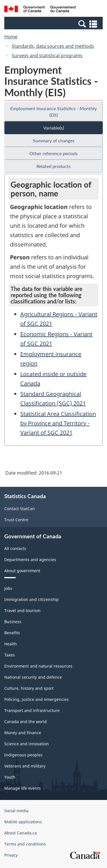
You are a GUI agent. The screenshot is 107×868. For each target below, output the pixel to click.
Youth (10, 777)
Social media (16, 811)
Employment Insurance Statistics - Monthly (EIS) (53, 112)
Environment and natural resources (38, 666)
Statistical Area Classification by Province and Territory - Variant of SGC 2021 (58, 423)
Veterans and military (25, 766)
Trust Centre (16, 520)
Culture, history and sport (29, 688)
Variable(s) (54, 128)
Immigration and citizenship (32, 599)
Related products (53, 166)
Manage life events (23, 788)
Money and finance (23, 733)
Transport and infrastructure (32, 710)
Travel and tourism (22, 611)
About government (22, 571)
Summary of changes (54, 140)
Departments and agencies (30, 560)
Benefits (12, 633)
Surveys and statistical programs (47, 56)
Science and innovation (27, 744)
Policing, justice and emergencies (37, 699)
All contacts (15, 548)
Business (13, 622)
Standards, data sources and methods (53, 46)
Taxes (10, 655)
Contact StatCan (20, 509)
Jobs (8, 588)
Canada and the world (26, 722)
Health (11, 644)
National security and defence (33, 677)
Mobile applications (23, 822)
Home (11, 37)
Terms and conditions (25, 844)
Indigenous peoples (23, 755)
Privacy (11, 855)
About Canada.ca (21, 833)
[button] (54, 24)
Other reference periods (53, 153)
